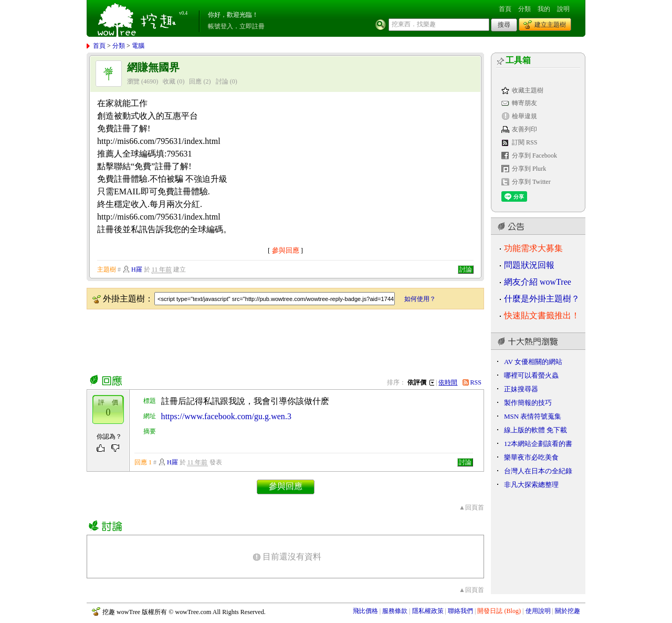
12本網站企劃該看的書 (538, 444)
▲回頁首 (471, 507)
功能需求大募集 (533, 248)
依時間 (448, 382)
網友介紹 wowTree (538, 282)
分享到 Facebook (534, 155)
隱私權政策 (428, 611)
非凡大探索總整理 (531, 485)
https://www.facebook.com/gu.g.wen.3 (226, 416)
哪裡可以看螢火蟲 (531, 375)
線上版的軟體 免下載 (535, 430)
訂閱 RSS (525, 142)
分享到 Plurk (529, 169)
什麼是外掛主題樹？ (542, 299)
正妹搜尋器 (521, 389)
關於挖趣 (568, 611)
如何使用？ (420, 299)
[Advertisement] (278, 340)
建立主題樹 (550, 25)
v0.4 (183, 13)
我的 (544, 9)
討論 (222, 81)
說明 (563, 9)
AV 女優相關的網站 (533, 362)
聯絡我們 (460, 611)
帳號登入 (220, 26)
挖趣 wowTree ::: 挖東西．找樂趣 (138, 18)
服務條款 (395, 611)
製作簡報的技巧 (528, 403)
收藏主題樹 (528, 90)
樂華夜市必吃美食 (531, 457)
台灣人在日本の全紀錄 (538, 471)
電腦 (138, 46)
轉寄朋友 (524, 103)
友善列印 (524, 129)
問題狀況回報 (529, 265)
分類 (524, 9)
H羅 (137, 269)
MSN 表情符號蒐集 (533, 416)
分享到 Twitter (531, 182)
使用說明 (538, 611)
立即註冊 (252, 26)
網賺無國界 (153, 68)
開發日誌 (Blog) (499, 611)
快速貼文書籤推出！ (542, 315)
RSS (476, 382)
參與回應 (286, 250)
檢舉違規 (524, 116)
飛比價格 (365, 611)
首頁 (505, 9)
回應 (195, 81)
